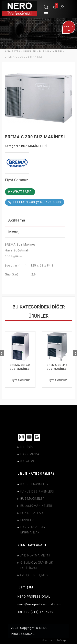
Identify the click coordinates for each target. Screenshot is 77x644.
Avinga (47, 640)
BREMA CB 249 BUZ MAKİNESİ (20, 367)
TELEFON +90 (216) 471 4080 (35, 202)
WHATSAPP (20, 192)
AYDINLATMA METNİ (35, 556)
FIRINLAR (27, 520)
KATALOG (27, 461)
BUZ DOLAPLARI (32, 513)
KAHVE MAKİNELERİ (35, 484)
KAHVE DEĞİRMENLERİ (37, 491)
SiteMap (60, 640)
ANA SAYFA (13, 51)
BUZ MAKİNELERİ (51, 51)
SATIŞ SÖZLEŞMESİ (35, 575)
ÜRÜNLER (30, 51)
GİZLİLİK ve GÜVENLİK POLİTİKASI (37, 565)
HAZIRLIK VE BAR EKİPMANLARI (33, 530)
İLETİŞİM (27, 447)
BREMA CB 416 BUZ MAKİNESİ (57, 367)
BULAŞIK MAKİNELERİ (36, 506)
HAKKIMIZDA (30, 454)
